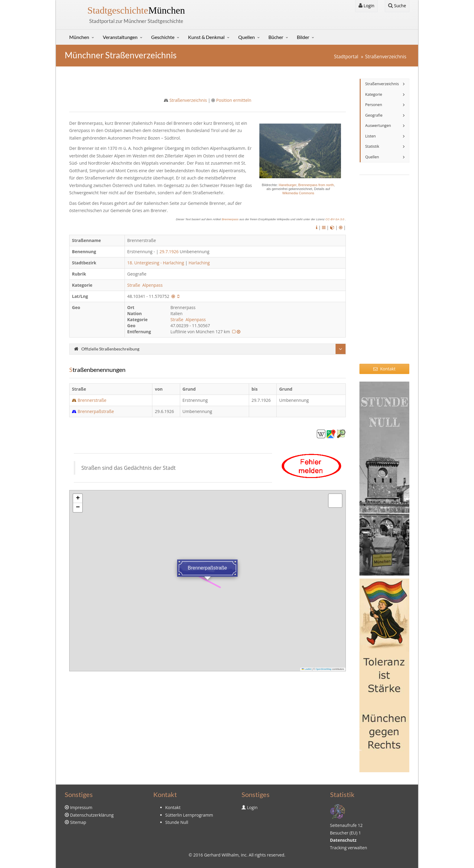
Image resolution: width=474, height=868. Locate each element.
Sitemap (78, 822)
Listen (370, 136)
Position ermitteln (234, 100)
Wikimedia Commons (298, 193)
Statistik (372, 146)
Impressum (81, 807)
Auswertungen (378, 126)
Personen (374, 105)
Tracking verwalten (349, 848)
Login (366, 6)
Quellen (247, 37)
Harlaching (199, 263)
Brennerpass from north (316, 185)
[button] (78, 499)
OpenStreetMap (324, 669)
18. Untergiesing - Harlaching (156, 263)
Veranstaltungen (120, 37)
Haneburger (287, 185)
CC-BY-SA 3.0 (335, 219)
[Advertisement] (384, 273)
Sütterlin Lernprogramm (189, 815)
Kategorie (374, 94)
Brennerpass (230, 219)
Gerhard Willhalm (221, 855)
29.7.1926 (169, 252)
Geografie (374, 115)
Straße (134, 285)
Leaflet (307, 669)
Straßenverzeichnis (386, 57)
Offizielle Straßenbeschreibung (107, 349)
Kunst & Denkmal (206, 37)
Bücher (276, 37)
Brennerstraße (92, 400)
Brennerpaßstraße (96, 411)
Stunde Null (177, 822)
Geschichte (163, 37)
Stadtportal (346, 57)
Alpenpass (153, 285)
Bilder (303, 37)
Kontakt (384, 369)
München (136, 10)
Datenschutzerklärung (92, 815)
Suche (397, 6)
